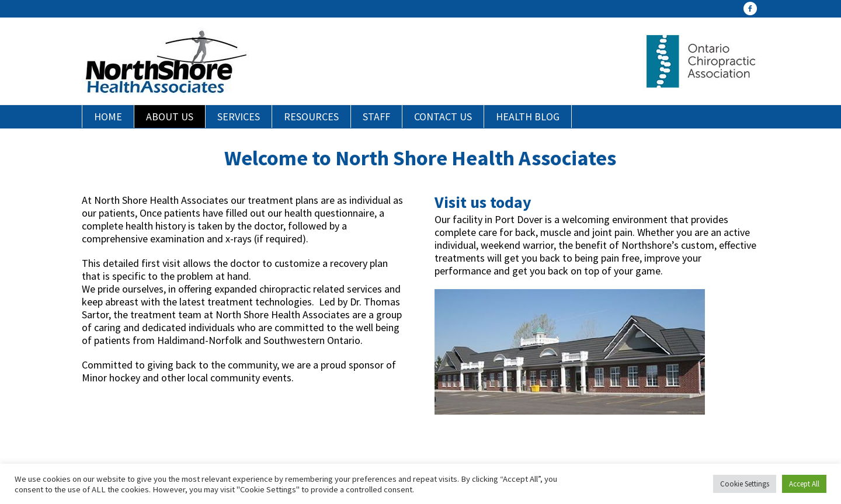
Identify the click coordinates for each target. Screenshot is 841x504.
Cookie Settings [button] (745, 484)
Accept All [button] (804, 484)
